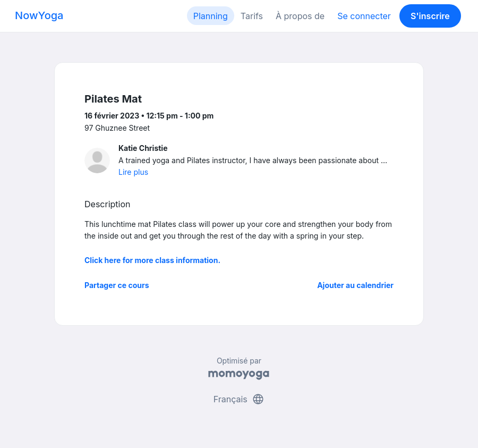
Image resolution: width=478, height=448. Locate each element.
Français (239, 399)
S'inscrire (430, 16)
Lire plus (133, 172)
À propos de (300, 16)
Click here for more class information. (152, 260)
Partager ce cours (117, 285)
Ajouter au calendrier (355, 285)
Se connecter (364, 16)
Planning (211, 16)
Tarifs (252, 16)
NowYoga (39, 15)
